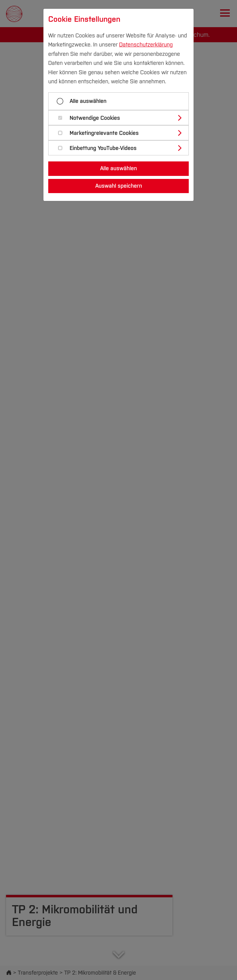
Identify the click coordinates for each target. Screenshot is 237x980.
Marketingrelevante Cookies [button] (104, 133)
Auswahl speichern (119, 186)
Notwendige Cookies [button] (95, 118)
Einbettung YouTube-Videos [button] (103, 148)
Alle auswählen (88, 101)
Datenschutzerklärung (146, 45)
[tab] (121, 118)
